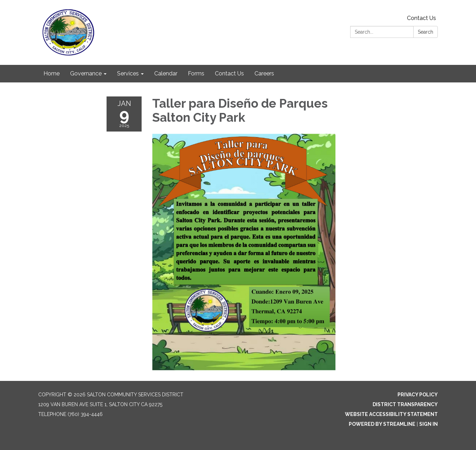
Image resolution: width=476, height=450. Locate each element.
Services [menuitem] (128, 73)
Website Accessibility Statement (391, 414)
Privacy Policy (418, 395)
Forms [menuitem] (196, 73)
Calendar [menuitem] (166, 73)
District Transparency (405, 404)
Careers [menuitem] (264, 73)
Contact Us (421, 18)
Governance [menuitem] (86, 73)
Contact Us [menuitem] (229, 73)
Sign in (429, 424)
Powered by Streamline (382, 424)
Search (426, 32)
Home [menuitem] (52, 73)
